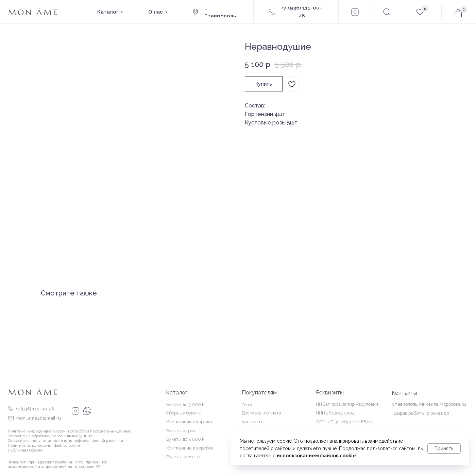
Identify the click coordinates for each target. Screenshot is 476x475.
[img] (11, 409)
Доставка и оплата (261, 413)
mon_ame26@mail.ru (39, 418)
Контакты (252, 422)
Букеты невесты (183, 457)
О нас (248, 405)
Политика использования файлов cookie (44, 445)
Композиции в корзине (190, 422)
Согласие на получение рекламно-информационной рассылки (65, 441)
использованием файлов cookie (316, 456)
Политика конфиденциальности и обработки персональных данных (69, 431)
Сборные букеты (184, 413)
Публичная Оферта (25, 450)
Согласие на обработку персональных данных (50, 436)
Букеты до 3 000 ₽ (185, 404)
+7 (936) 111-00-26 (35, 409)
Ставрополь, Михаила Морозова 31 (429, 404)
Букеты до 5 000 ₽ (185, 439)
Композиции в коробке (190, 448)
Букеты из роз (181, 431)
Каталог (177, 393)
